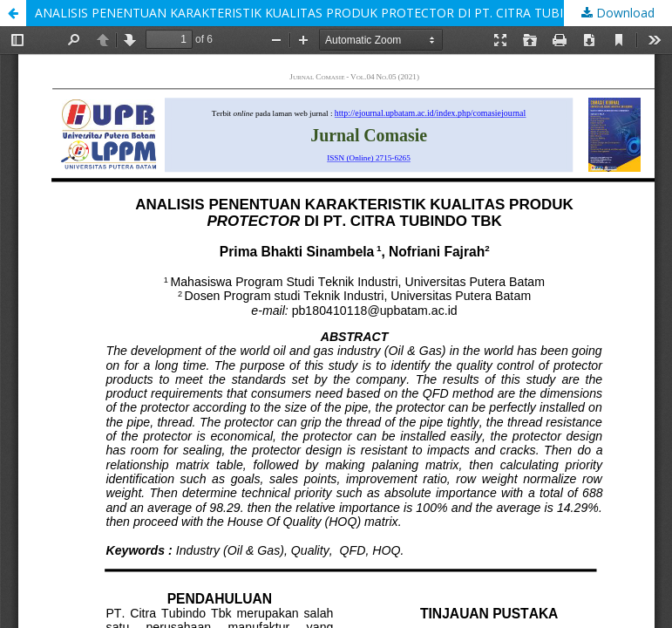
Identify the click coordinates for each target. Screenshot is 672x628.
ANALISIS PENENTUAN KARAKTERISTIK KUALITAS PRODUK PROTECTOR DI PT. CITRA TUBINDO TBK (327, 13)
